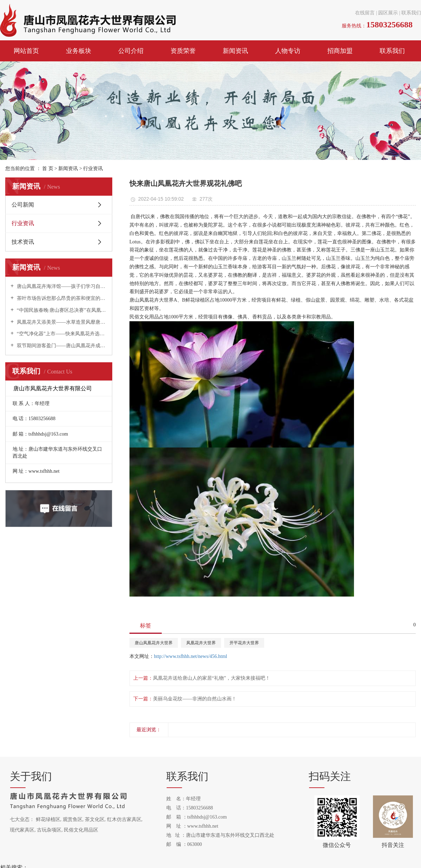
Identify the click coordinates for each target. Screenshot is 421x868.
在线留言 (365, 13)
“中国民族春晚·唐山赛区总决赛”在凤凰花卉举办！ (61, 310)
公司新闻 (23, 205)
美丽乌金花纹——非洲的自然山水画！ (195, 699)
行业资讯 (93, 169)
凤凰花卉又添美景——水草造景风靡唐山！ (61, 322)
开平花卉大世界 (244, 643)
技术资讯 (23, 242)
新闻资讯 (235, 51)
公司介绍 (131, 51)
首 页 (48, 169)
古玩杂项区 (49, 830)
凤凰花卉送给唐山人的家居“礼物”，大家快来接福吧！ (212, 678)
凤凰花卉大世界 (201, 643)
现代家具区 (22, 830)
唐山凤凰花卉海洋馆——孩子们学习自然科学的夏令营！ (61, 286)
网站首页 (26, 51)
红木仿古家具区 (124, 819)
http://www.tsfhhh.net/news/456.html (191, 656)
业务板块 (79, 51)
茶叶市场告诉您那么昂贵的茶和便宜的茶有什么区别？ (61, 298)
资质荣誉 (183, 51)
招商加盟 (340, 51)
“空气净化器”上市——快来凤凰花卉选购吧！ (61, 334)
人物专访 (288, 51)
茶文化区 (95, 819)
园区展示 (388, 13)
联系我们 (411, 13)
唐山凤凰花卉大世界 (154, 643)
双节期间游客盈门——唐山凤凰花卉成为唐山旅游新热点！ (61, 346)
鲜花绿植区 (48, 819)
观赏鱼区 (73, 819)
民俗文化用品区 (81, 830)
